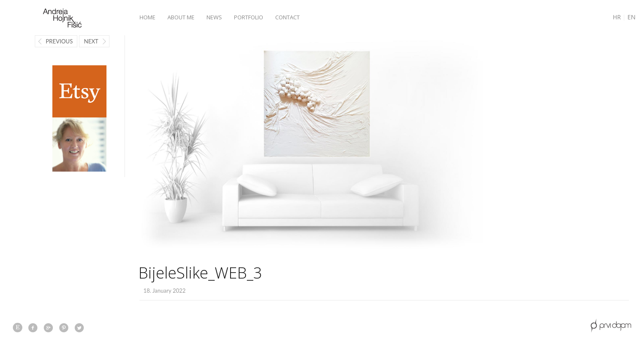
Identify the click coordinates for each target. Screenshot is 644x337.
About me (181, 17)
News (214, 17)
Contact (287, 17)
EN (631, 17)
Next (91, 41)
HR (617, 17)
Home (147, 17)
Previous (59, 41)
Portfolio (249, 17)
